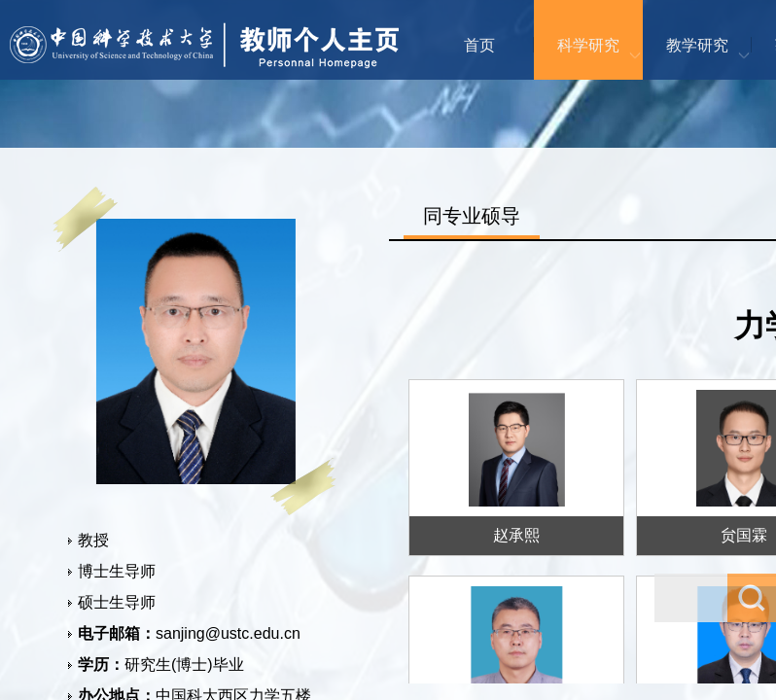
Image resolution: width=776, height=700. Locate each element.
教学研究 (697, 45)
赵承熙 (516, 535)
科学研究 (588, 45)
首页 (479, 45)
